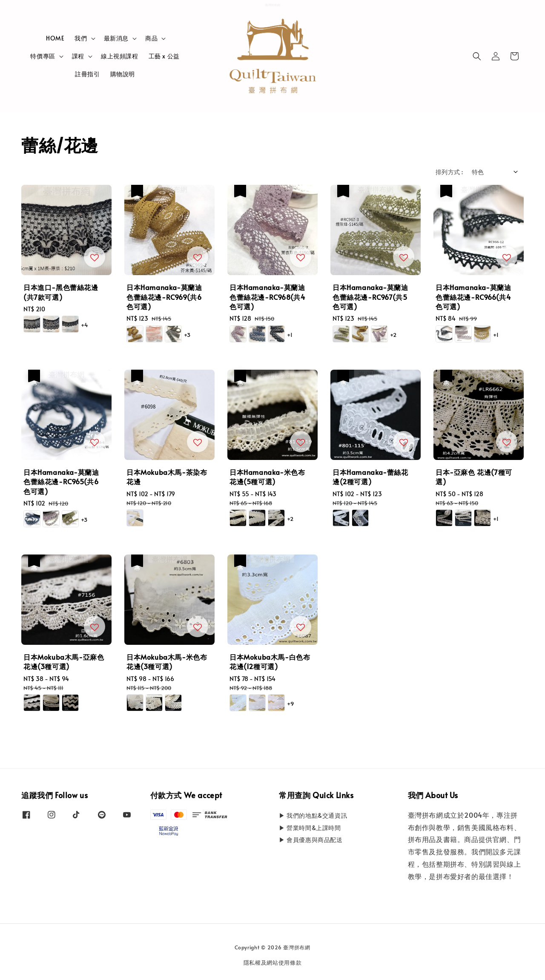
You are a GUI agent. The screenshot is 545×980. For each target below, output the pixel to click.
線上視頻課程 (120, 56)
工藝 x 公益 (164, 56)
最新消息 (116, 38)
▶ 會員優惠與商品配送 (311, 840)
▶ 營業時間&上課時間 (310, 828)
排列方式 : (449, 172)
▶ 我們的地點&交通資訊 (313, 816)
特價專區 (43, 56)
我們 (81, 38)
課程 (78, 56)
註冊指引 (87, 74)
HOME (55, 38)
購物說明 (123, 74)
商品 (151, 38)
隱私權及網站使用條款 (273, 963)
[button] (477, 56)
